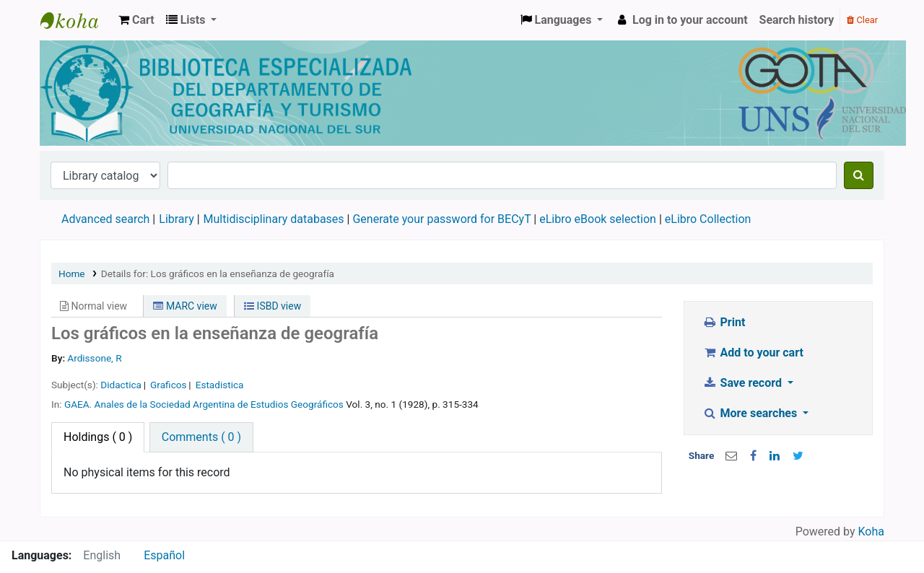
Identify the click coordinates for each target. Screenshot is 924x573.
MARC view (185, 306)
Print (724, 322)
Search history (797, 20)
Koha (871, 532)
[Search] (859, 175)
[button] (136, 20)
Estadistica (220, 385)
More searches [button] (751, 413)
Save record (744, 383)
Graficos (168, 385)
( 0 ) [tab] (98, 437)
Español (164, 555)
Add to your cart (753, 353)
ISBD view (273, 306)
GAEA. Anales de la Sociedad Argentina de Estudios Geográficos (204, 404)
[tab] (201, 437)
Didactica (121, 385)
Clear (862, 20)
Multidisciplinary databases (275, 219)
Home (72, 274)
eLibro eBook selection (599, 219)
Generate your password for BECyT (441, 219)
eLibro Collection (708, 219)
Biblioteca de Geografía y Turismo (77, 20)
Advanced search (105, 219)
